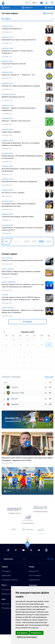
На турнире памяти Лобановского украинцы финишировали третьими (21, 208)
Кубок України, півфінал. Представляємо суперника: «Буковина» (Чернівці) (19, 280)
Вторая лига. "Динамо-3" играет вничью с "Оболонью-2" (20, 52)
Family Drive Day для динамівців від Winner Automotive (19, 267)
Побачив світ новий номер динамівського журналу (23, 87)
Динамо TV (34, 581)
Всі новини (27, 331)
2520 (27, 246)
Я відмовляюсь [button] (36, 633)
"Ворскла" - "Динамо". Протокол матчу (18, 122)
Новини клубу (8, 26)
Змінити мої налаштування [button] (27, 637)
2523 (49, 246)
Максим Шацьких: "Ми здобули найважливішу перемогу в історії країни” (21, 159)
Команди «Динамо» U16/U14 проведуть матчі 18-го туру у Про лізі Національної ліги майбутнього (22, 294)
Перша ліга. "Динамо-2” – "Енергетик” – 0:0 (20, 76)
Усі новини (6, 581)
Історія (5, 303)
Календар (48, 13)
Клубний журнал (9, 95)
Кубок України (8, 276)
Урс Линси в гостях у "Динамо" (15, 196)
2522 (41, 246)
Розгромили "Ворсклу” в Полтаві (15, 65)
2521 (34, 246)
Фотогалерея (35, 585)
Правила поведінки (10, 603)
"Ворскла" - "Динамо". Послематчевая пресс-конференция (21, 110)
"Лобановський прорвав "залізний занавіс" (20, 221)
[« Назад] (8, 246)
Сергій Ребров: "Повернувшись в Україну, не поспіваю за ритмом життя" (20, 233)
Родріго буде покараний (12, 133)
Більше (49, 387)
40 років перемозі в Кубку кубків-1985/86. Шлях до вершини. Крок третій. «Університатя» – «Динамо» (23, 307)
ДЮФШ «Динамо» (9, 290)
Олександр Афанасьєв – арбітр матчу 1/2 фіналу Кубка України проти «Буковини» (23, 321)
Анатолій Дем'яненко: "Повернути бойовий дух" (22, 185)
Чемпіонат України (10, 589)
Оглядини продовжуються (13, 29)
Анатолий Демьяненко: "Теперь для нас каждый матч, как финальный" (22, 173)
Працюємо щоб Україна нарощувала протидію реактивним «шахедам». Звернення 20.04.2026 (27, 469)
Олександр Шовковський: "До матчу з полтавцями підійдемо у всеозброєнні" (23, 146)
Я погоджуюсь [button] (22, 633)
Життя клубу (7, 263)
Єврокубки (6, 585)
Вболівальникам (8, 618)
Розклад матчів (8, 599)
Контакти (6, 613)
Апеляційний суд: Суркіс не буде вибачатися (21, 40)
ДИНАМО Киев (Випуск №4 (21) (14, 98)
